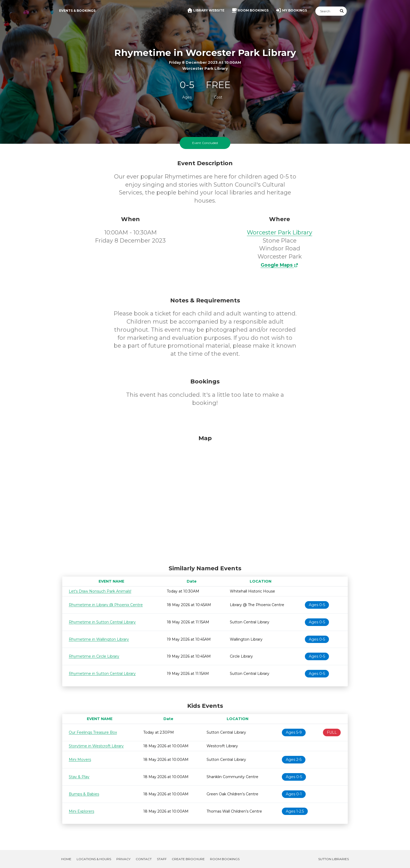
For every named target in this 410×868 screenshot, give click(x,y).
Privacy (123, 859)
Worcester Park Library (280, 232)
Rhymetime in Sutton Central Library (102, 622)
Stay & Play (79, 777)
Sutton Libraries (334, 859)
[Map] (205, 499)
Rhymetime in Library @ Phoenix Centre (106, 605)
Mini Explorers (81, 811)
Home (66, 859)
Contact (144, 859)
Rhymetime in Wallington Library (99, 639)
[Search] (326, 11)
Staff (162, 859)
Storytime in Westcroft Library (96, 746)
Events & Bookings (77, 11)
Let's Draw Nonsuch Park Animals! (100, 591)
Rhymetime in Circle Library (94, 656)
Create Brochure (188, 859)
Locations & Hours (94, 859)
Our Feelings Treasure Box (93, 732)
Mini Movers (80, 760)
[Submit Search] (342, 11)
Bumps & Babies (84, 794)
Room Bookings (225, 859)
